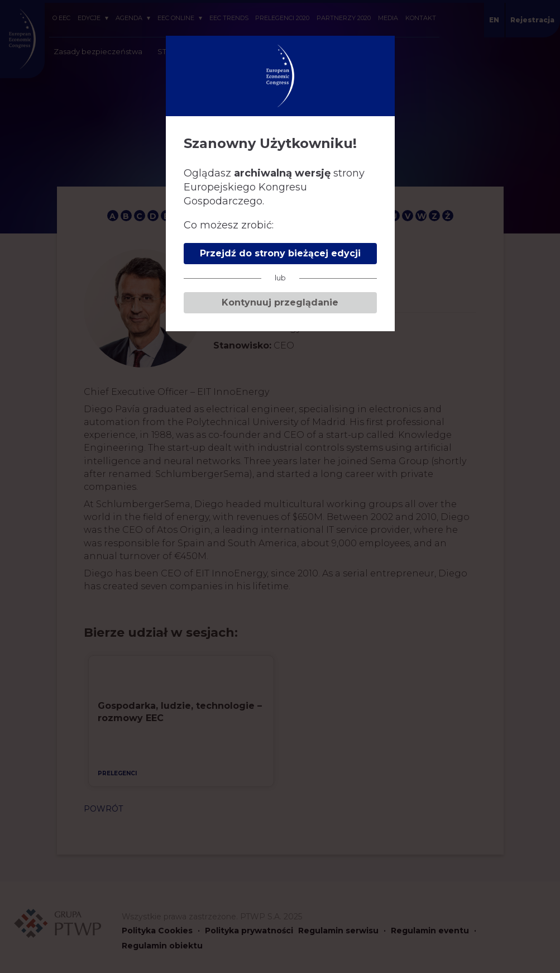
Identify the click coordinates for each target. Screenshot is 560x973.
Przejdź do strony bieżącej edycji (280, 253)
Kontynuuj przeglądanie (280, 302)
